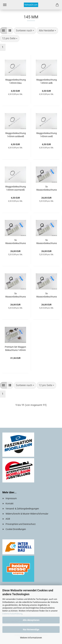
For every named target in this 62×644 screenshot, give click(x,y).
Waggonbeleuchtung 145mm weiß (46, 135)
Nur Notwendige (31, 629)
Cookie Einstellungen (16, 529)
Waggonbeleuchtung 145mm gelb (46, 81)
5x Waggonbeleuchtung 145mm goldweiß (15, 295)
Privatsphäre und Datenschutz (21, 524)
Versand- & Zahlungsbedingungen (22, 509)
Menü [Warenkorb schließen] (5, 5)
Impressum (11, 498)
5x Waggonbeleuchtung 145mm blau (15, 241)
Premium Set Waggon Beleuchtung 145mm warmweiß (15, 348)
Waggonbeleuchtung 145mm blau (15, 81)
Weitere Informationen (31, 638)
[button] (3, 31)
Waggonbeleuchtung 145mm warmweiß (15, 188)
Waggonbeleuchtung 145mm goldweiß (15, 135)
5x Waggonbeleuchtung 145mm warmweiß (46, 188)
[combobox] (25, 31)
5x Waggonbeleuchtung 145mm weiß (46, 295)
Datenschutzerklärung (12, 614)
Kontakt (10, 503)
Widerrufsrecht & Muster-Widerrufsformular (27, 514)
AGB (8, 519)
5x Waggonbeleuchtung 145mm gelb (46, 241)
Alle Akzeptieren (31, 620)
